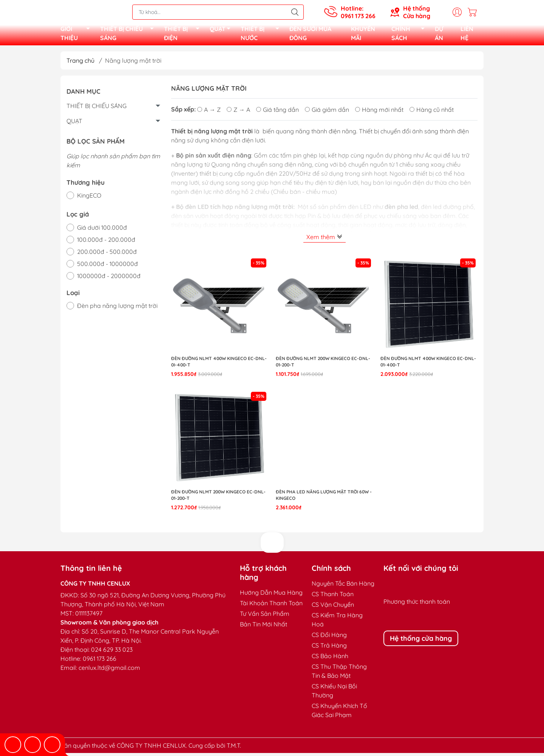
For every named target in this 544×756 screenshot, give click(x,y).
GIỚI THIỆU (77, 35)
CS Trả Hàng (329, 648)
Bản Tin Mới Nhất (263, 627)
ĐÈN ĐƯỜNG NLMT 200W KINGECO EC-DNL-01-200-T (323, 365)
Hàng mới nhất (379, 113)
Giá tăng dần (277, 113)
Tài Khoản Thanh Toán (271, 606)
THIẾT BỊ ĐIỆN (184, 35)
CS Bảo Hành (330, 659)
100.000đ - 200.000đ (106, 243)
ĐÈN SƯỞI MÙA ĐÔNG (310, 35)
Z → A (238, 113)
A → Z (209, 113)
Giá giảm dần (327, 113)
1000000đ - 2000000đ (109, 279)
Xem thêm (325, 240)
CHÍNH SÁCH (410, 35)
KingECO (89, 198)
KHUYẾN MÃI (363, 35)
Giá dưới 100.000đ (102, 230)
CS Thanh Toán (333, 597)
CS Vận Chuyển (333, 608)
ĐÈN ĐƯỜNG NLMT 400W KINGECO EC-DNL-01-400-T (428, 365)
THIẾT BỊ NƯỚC (262, 35)
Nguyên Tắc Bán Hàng (343, 586)
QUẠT (222, 31)
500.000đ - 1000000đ (107, 267)
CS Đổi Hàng (329, 638)
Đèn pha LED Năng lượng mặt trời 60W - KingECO (324, 498)
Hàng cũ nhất (432, 113)
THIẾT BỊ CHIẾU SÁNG (129, 35)
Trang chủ (80, 63)
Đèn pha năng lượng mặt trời (117, 309)
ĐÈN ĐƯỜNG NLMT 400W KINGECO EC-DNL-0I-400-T (219, 365)
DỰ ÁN (439, 35)
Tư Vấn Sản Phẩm (265, 617)
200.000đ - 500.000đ (107, 255)
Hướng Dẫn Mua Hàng (271, 595)
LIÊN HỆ (467, 35)
